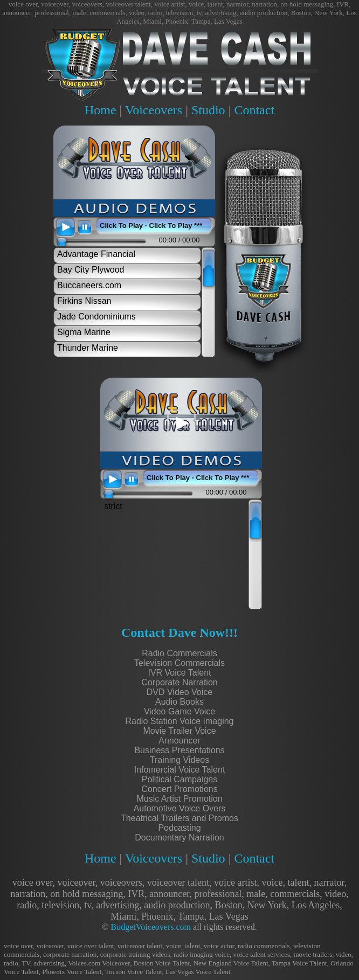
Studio (208, 110)
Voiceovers (154, 110)
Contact (254, 110)
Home (101, 110)
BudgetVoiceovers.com (151, 927)
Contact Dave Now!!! (179, 633)
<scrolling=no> (133, 247)
